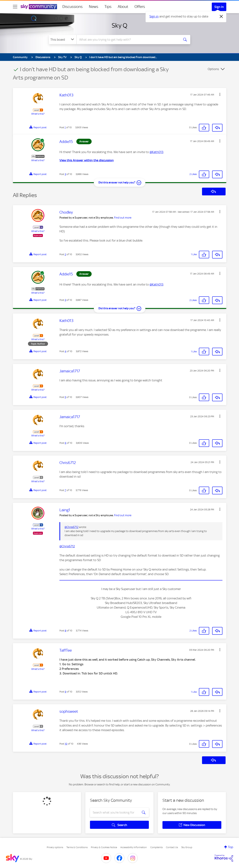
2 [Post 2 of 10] (65, 254)
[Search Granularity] (63, 40)
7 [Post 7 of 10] (65, 490)
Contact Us (172, 847)
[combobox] (128, 40)
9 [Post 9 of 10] (65, 692)
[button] (220, 94)
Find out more (123, 218)
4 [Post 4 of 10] (65, 351)
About (123, 7)
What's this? (38, 114)
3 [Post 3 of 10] (65, 174)
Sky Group (187, 847)
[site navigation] (15, 7)
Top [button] (231, 847)
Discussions (72, 7)
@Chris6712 (71, 527)
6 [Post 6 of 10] (65, 443)
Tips (108, 7)
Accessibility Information (134, 847)
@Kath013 (156, 152)
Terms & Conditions (77, 847)
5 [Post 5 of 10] (65, 397)
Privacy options (55, 847)
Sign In (219, 7)
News (94, 7)
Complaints (156, 847)
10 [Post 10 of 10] (66, 744)
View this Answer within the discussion (87, 160)
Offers (140, 7)
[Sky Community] (39, 7)
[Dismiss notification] (221, 17)
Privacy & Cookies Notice (104, 847)
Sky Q (119, 25)
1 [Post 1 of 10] (65, 127)
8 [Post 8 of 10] (65, 631)
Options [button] (213, 69)
